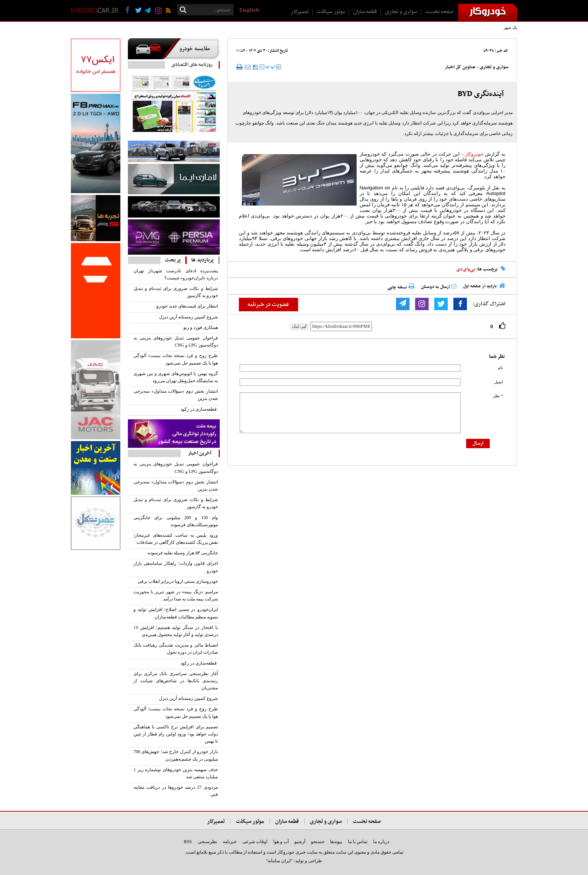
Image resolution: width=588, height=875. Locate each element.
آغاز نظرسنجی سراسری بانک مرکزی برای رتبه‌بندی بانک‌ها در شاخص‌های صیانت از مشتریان (176, 681)
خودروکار (474, 154)
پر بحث (173, 260)
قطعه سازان (365, 12)
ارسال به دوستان (439, 287)
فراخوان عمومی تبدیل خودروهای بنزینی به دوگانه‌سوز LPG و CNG (176, 341)
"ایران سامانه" (279, 861)
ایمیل (499, 382)
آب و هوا (281, 842)
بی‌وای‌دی (466, 269)
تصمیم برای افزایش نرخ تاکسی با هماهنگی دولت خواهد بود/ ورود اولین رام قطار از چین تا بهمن (176, 734)
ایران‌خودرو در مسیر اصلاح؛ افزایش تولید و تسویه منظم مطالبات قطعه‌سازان (176, 613)
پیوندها (336, 842)
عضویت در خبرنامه (268, 305)
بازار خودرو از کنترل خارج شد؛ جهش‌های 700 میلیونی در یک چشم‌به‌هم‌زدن (176, 755)
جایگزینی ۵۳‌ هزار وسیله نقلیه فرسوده (183, 553)
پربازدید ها (202, 260)
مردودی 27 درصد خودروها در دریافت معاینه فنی (176, 791)
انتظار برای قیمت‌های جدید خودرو (187, 306)
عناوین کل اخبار (460, 67)
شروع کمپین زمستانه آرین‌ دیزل (188, 317)
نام (500, 368)
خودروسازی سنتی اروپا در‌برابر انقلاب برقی (178, 581)
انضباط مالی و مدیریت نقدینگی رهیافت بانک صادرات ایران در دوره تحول (176, 649)
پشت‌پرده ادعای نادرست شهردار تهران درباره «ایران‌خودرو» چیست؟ (176, 274)
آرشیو (300, 842)
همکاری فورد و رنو (201, 327)
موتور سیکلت (331, 12)
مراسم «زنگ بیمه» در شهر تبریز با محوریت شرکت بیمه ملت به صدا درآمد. (176, 595)
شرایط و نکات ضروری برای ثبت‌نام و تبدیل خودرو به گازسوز (176, 292)
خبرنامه (230, 842)
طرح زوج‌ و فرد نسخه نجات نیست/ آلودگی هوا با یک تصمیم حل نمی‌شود (176, 359)
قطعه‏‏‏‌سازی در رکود (199, 409)
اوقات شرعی (255, 842)
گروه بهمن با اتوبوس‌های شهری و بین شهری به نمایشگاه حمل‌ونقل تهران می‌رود (176, 377)
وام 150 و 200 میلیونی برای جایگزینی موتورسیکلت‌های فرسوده (176, 521)
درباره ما (381, 842)
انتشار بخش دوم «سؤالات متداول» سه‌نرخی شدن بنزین (176, 395)
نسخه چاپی (401, 287)
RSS (188, 842)
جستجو (318, 842)
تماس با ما (358, 842)
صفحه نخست (439, 12)
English (249, 10)
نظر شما (497, 356)
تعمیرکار (300, 12)
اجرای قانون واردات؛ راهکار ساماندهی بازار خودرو (176, 567)
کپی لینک (299, 326)
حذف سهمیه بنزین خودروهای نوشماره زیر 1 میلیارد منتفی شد (176, 773)
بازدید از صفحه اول (480, 286)
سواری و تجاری (401, 12)
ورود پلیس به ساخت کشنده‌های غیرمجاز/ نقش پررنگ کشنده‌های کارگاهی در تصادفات (176, 539)
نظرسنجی (207, 842)
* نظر (498, 396)
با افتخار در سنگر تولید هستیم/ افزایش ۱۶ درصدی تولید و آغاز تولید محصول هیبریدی (176, 631)
